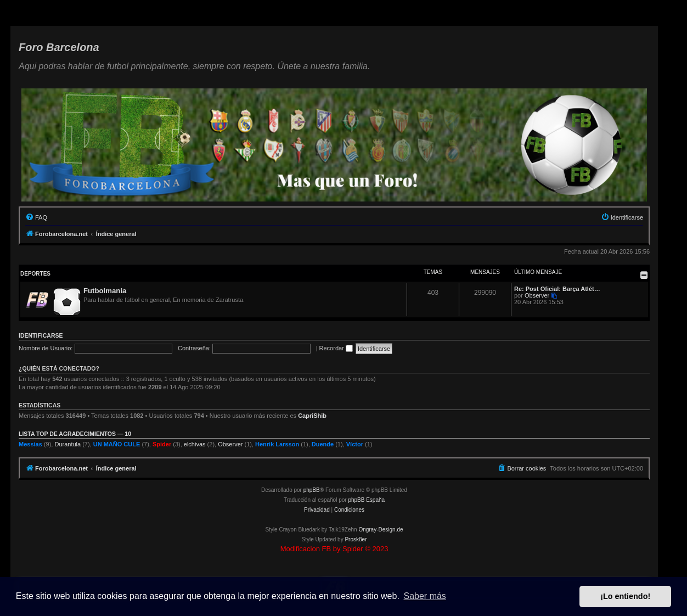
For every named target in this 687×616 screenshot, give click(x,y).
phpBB (312, 490)
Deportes (35, 274)
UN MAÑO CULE (117, 444)
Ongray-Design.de (381, 530)
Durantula (67, 444)
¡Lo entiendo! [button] (625, 596)
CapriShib (312, 416)
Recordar (336, 348)
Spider (162, 444)
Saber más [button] (425, 596)
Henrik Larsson (277, 444)
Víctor (355, 444)
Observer (537, 295)
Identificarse (41, 335)
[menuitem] (36, 217)
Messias (30, 444)
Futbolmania (105, 291)
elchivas (195, 444)
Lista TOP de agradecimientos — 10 (75, 434)
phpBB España (366, 500)
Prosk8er (356, 539)
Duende (323, 444)
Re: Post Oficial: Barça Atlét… (557, 289)
